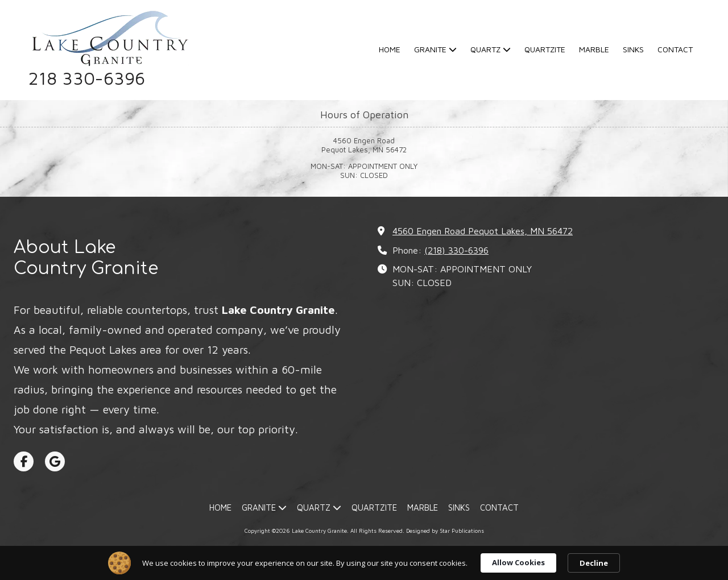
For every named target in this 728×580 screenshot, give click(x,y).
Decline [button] (594, 563)
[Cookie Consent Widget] (364, 563)
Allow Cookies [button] (518, 562)
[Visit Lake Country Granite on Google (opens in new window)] (55, 461)
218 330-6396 (87, 78)
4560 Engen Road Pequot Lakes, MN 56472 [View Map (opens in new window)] (483, 231)
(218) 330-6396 (456, 250)
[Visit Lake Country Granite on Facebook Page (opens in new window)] (24, 461)
